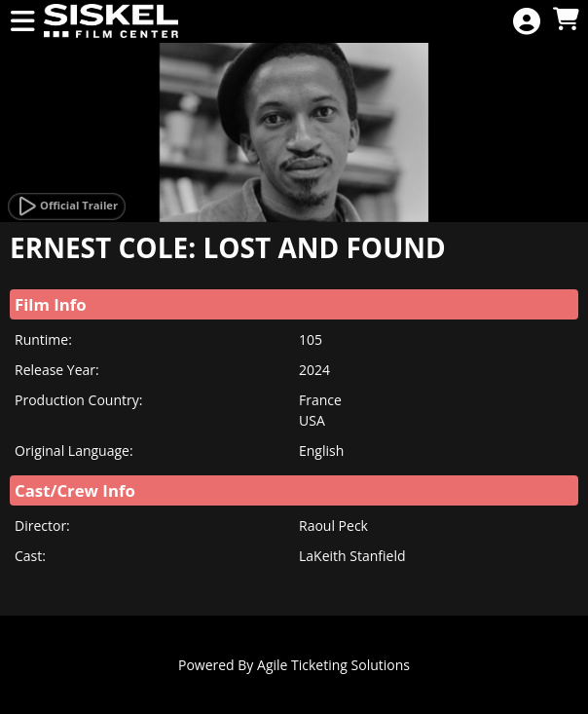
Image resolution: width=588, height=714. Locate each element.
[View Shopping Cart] (566, 20)
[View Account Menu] (527, 22)
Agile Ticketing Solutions (333, 665)
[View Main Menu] (22, 22)
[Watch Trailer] (67, 207)
